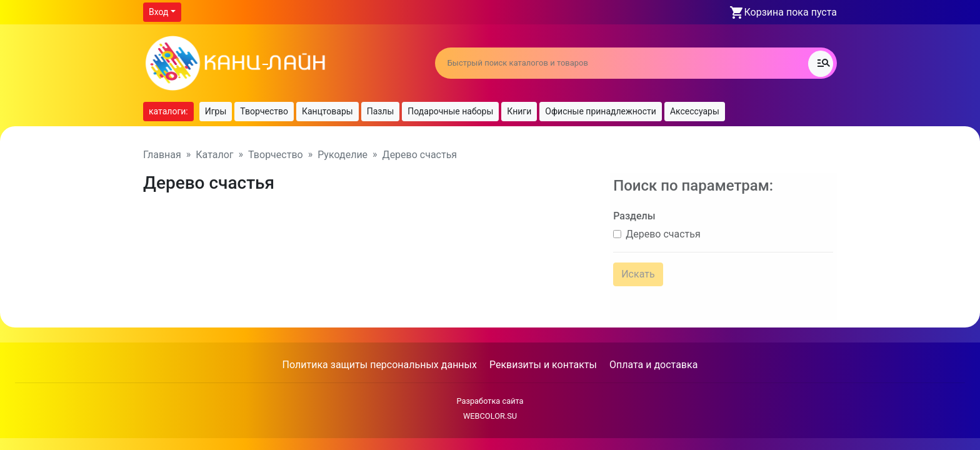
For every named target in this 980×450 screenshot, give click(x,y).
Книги (519, 111)
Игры (216, 111)
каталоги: (168, 111)
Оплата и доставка (653, 355)
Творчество (264, 111)
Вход (158, 12)
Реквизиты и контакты (543, 355)
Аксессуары (695, 111)
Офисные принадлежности (601, 111)
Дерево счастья (660, 230)
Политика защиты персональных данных (380, 355)
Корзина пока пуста (791, 12)
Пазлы (381, 111)
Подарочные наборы (450, 111)
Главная (162, 155)
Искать (635, 270)
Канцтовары (327, 111)
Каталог (214, 155)
